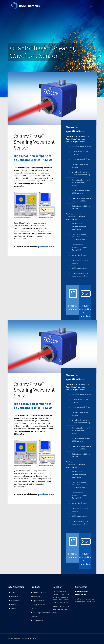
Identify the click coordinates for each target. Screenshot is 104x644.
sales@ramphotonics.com (85, 602)
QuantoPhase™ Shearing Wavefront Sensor (38, 605)
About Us (15, 605)
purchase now (46, 246)
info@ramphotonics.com (84, 599)
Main (13, 592)
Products (15, 596)
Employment (16, 601)
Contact (14, 609)
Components (38, 621)
